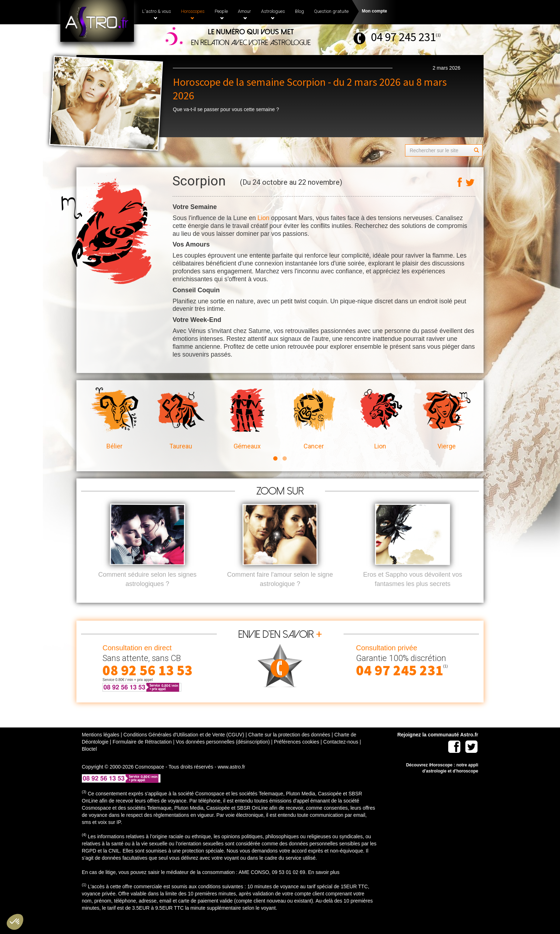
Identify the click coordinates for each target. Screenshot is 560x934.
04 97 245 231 (403, 37)
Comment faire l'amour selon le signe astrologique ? (280, 591)
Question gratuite (331, 11)
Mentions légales (101, 746)
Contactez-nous (341, 754)
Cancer (314, 419)
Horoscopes (193, 14)
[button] (15, 922)
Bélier (114, 419)
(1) (438, 35)
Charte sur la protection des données (289, 746)
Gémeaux (247, 419)
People (221, 14)
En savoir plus (324, 884)
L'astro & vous (157, 14)
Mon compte (374, 11)
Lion (263, 218)
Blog (299, 11)
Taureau (181, 419)
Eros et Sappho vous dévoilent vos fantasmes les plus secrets (413, 591)
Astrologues (273, 14)
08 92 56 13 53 (147, 682)
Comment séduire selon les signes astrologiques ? (147, 591)
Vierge (446, 419)
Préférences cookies (297, 754)
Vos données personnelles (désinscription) (223, 754)
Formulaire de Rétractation (142, 754)
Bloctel (89, 761)
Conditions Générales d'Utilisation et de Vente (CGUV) (184, 746)
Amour (244, 14)
